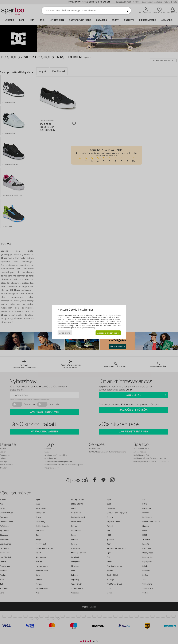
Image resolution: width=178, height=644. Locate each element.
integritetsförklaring (87, 328)
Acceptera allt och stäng (108, 333)
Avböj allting (65, 333)
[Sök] (126, 11)
